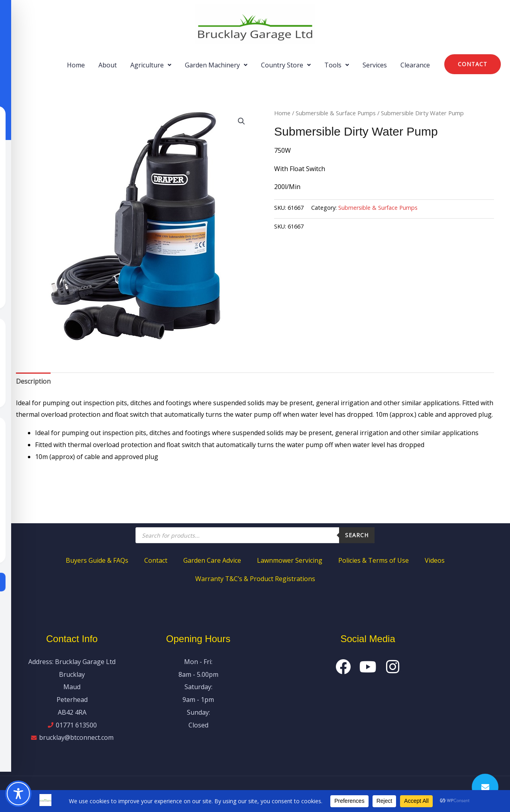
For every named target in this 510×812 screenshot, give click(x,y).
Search (357, 535)
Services (375, 65)
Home (76, 65)
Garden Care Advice (212, 560)
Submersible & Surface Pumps (336, 113)
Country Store (286, 65)
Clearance (415, 65)
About (108, 65)
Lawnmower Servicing (290, 560)
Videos (435, 560)
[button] (151, 65)
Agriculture (151, 65)
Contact (156, 560)
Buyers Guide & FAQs (97, 560)
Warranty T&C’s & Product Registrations (255, 579)
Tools (337, 65)
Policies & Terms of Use (374, 560)
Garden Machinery (216, 65)
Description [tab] (33, 381)
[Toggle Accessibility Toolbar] (18, 794)
